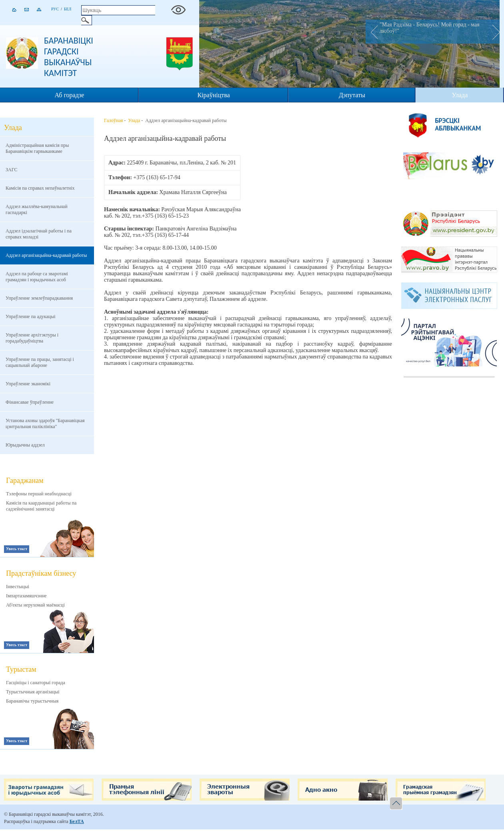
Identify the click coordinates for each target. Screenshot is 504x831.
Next (494, 32)
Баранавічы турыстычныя (32, 701)
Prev (372, 32)
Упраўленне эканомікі (28, 384)
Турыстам (21, 669)
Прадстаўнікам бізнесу (41, 573)
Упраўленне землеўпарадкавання (39, 298)
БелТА (77, 821)
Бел (68, 9)
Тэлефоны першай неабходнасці (39, 494)
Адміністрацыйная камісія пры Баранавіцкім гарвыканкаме (37, 148)
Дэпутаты (352, 95)
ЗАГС (11, 170)
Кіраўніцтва (213, 95)
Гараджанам (25, 481)
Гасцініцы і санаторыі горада (36, 683)
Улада (460, 95)
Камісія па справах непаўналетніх (40, 188)
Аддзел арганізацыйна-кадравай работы (46, 255)
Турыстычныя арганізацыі (33, 692)
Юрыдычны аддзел (25, 445)
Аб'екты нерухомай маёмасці (35, 605)
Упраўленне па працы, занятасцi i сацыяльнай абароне (40, 362)
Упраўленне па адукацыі (31, 316)
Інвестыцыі (18, 587)
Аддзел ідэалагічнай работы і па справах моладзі (39, 234)
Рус (55, 9)
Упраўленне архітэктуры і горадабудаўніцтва (32, 338)
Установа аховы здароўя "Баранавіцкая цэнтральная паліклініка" (45, 424)
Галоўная (113, 120)
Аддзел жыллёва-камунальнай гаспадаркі (37, 209)
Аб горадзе (70, 95)
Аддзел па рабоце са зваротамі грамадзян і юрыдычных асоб (37, 277)
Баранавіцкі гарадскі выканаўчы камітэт (69, 57)
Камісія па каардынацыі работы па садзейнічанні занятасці (41, 506)
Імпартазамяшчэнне (26, 596)
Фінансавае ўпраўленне (30, 402)
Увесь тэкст (17, 549)
